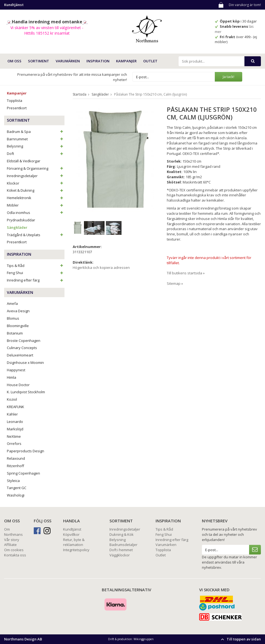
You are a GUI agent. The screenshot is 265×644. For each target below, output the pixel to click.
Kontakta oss (15, 555)
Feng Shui (36, 273)
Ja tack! (229, 77)
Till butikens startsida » (186, 273)
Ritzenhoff (15, 466)
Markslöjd (15, 429)
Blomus (13, 318)
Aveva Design (18, 311)
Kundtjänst (72, 529)
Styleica (13, 481)
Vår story (12, 540)
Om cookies (14, 550)
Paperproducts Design (26, 451)
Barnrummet (36, 139)
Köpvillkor (71, 534)
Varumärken (166, 545)
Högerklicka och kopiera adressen (101, 267)
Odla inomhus (36, 213)
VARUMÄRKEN (68, 61)
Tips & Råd (36, 266)
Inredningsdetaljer (36, 176)
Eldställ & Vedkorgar (24, 161)
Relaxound (16, 458)
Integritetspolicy (76, 550)
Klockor (36, 183)
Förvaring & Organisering (36, 168)
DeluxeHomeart (20, 355)
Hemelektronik (36, 198)
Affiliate (10, 545)
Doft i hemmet (121, 550)
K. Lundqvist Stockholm (26, 392)
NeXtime (14, 436)
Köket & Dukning (36, 190)
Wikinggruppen (144, 639)
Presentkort (17, 108)
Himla (12, 377)
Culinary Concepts (22, 348)
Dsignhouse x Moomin (25, 363)
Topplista (15, 101)
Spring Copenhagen (23, 473)
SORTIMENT (39, 61)
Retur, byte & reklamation (74, 542)
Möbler (36, 205)
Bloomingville (18, 326)
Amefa (12, 303)
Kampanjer (126, 61)
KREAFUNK (15, 407)
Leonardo (15, 422)
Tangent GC (17, 488)
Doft (36, 154)
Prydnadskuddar (21, 220)
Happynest (16, 370)
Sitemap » (175, 283)
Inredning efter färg (36, 280)
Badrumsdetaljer (123, 545)
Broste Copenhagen (24, 341)
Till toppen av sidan (240, 639)
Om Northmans (13, 532)
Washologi (16, 495)
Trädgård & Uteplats (36, 235)
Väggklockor (120, 555)
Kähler (12, 414)
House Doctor (18, 385)
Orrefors (14, 444)
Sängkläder (17, 227)
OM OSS (14, 61)
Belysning (36, 146)
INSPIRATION (98, 61)
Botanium (15, 333)
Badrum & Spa (36, 132)
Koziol (12, 399)
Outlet (150, 61)
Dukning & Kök (122, 534)
